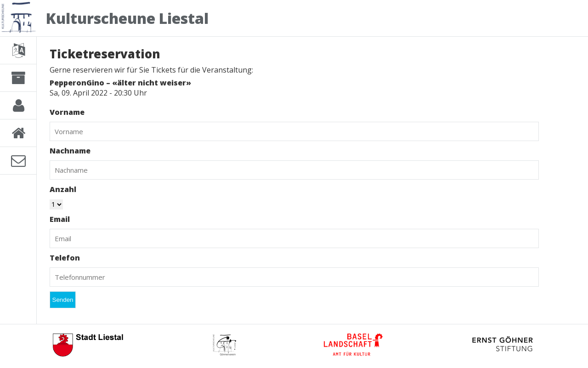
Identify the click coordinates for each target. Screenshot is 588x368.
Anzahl (63, 189)
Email (60, 219)
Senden (63, 300)
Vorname (67, 112)
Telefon (65, 258)
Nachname (70, 151)
